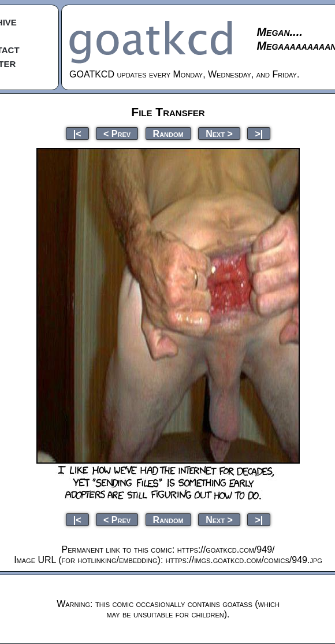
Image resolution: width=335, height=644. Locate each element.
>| (259, 133)
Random (168, 133)
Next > (219, 133)
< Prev (117, 133)
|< (77, 133)
